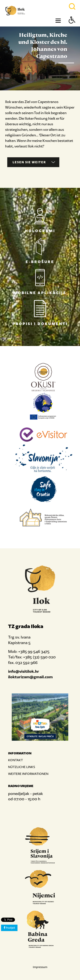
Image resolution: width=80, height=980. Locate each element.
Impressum (40, 967)
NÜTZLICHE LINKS (22, 767)
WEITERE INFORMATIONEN (28, 774)
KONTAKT (15, 760)
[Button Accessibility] (72, 27)
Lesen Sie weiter (34, 162)
